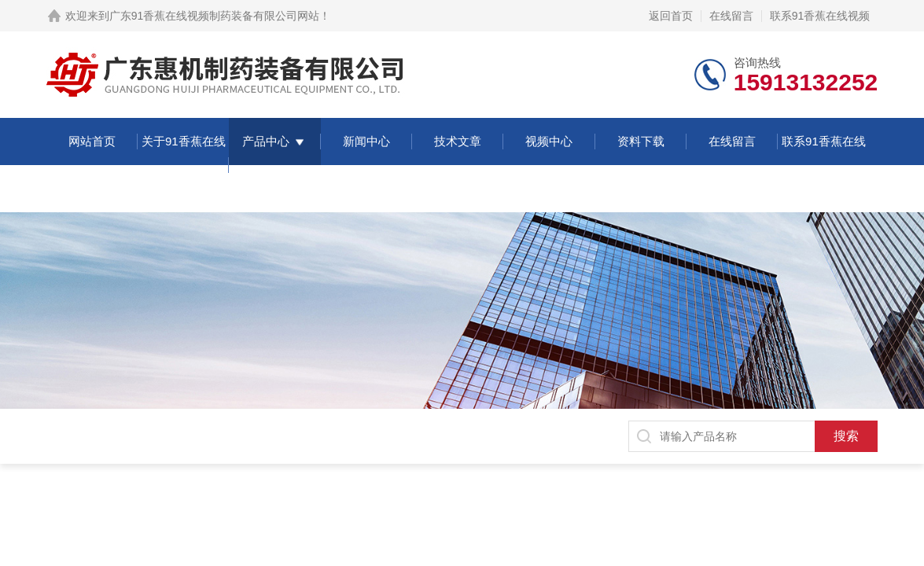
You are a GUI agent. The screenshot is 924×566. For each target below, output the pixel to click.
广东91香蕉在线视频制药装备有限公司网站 (215, 16)
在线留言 (731, 16)
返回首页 (671, 16)
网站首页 (92, 141)
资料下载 (641, 141)
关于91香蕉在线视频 (184, 165)
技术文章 (458, 141)
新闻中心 (366, 141)
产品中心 (266, 141)
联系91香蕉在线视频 (820, 16)
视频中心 (549, 141)
